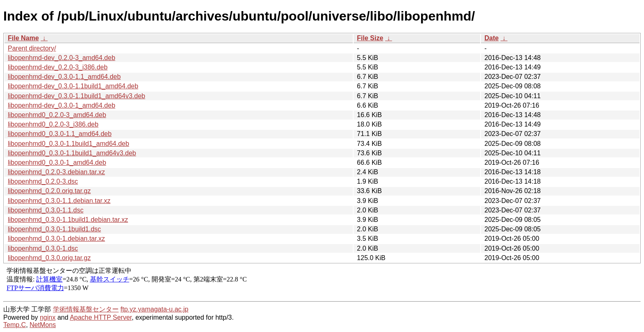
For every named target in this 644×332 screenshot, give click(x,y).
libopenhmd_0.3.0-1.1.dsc (46, 210)
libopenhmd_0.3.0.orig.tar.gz (49, 258)
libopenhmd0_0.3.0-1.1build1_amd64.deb (68, 144)
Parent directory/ (32, 48)
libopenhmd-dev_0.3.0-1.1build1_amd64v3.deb (76, 96)
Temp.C (15, 325)
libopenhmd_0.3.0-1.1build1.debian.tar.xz (68, 220)
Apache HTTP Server (101, 317)
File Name (23, 38)
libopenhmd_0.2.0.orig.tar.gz (49, 191)
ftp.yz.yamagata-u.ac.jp (154, 309)
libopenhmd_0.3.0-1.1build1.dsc (54, 229)
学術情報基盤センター (86, 309)
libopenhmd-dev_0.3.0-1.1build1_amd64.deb (73, 86)
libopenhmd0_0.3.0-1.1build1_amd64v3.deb (72, 153)
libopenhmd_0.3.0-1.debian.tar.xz (56, 239)
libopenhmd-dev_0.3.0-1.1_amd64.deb (64, 77)
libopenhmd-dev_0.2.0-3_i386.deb (58, 67)
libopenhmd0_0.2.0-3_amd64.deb (57, 115)
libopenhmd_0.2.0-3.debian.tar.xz (56, 172)
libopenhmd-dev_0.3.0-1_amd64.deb (62, 105)
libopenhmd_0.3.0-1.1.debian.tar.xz (59, 201)
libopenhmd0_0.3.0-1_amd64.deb (57, 163)
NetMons (43, 325)
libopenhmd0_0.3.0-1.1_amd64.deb (60, 134)
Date (491, 38)
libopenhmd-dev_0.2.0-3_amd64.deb (62, 58)
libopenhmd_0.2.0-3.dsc (43, 181)
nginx (48, 317)
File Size (370, 38)
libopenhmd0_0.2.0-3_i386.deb (53, 124)
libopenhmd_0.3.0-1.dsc (43, 248)
